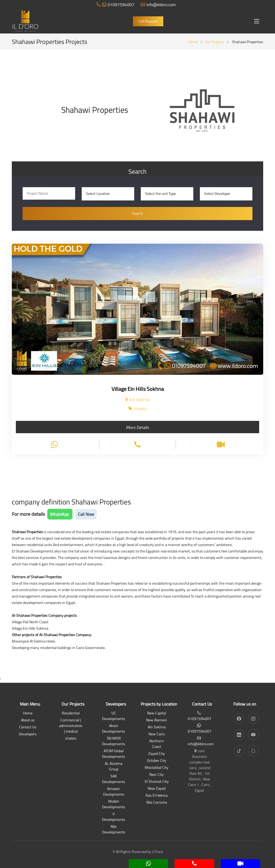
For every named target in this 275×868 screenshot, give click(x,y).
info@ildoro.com (158, 5)
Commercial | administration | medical (71, 726)
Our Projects (215, 42)
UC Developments (114, 716)
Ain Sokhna (157, 727)
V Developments (114, 817)
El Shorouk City (157, 782)
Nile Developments (114, 830)
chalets (71, 739)
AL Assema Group (114, 767)
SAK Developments (114, 779)
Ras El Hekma (157, 796)
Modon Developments (114, 804)
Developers (28, 734)
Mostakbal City (157, 768)
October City (157, 761)
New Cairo (157, 734)
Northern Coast (157, 744)
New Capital (157, 713)
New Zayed (157, 789)
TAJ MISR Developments (114, 741)
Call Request (148, 21)
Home (193, 42)
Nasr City (157, 775)
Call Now (86, 514)
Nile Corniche (157, 803)
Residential (71, 713)
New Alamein (157, 720)
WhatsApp (60, 514)
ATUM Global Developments (114, 754)
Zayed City (157, 754)
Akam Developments (114, 729)
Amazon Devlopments (114, 792)
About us (28, 720)
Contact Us (28, 727)
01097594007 (115, 5)
